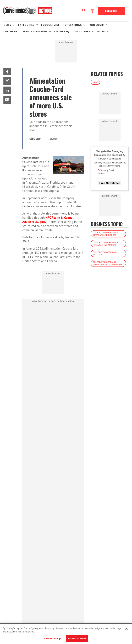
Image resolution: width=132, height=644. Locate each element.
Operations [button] (73, 25)
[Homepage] (28, 11)
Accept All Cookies (77, 639)
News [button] (7, 25)
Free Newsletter (110, 183)
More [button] (101, 31)
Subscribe (111, 11)
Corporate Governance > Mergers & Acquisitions (105, 244)
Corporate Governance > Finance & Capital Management (108, 263)
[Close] (126, 629)
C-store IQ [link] (62, 31)
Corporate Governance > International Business (105, 234)
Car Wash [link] (10, 31)
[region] (66, 634)
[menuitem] (11, 25)
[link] (7, 71)
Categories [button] (26, 25)
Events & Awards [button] (35, 31)
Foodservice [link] (50, 25)
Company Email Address (106, 172)
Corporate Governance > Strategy (105, 253)
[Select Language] (93, 11)
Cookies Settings (53, 639)
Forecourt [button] (97, 25)
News (95, 82)
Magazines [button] (82, 31)
